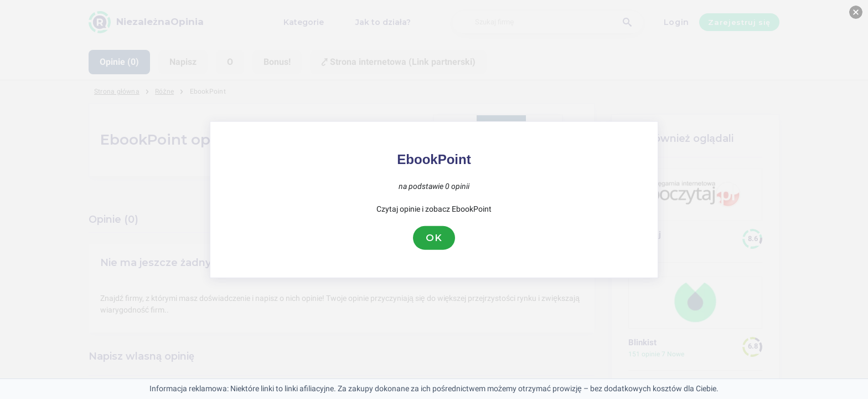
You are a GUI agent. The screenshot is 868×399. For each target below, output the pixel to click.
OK (434, 238)
